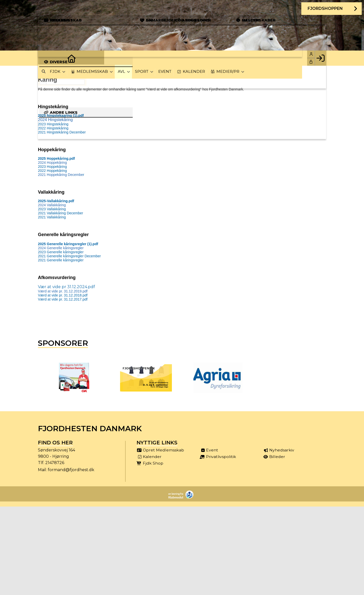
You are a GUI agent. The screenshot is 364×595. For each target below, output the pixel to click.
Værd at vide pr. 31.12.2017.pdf (63, 299)
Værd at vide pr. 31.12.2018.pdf (63, 295)
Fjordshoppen (325, 9)
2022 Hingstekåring (53, 128)
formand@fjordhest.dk (71, 470)
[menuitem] (45, 58)
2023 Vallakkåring (52, 209)
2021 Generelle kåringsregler (61, 260)
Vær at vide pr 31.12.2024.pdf (66, 287)
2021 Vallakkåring (52, 217)
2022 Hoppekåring (52, 171)
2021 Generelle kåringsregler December (69, 256)
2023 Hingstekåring (53, 124)
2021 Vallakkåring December (61, 213)
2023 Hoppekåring (52, 167)
